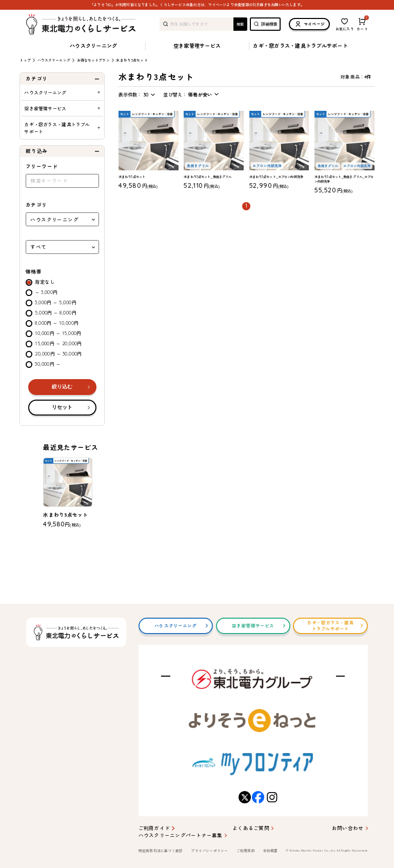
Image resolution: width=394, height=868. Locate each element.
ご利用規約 (246, 851)
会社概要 (271, 851)
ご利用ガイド (154, 828)
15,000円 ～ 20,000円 (58, 343)
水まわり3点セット (132, 60)
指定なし (45, 282)
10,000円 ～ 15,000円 (58, 333)
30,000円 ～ (48, 364)
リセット (62, 407)
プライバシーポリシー (209, 851)
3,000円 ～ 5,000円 (56, 302)
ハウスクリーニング (93, 46)
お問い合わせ (348, 828)
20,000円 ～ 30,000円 (58, 354)
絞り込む (62, 387)
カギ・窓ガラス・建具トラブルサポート (300, 46)
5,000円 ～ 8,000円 (56, 313)
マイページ (309, 24)
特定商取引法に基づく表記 (161, 851)
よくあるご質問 (251, 828)
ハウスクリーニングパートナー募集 (181, 835)
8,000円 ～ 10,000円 (57, 323)
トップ (25, 61)
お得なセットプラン (93, 61)
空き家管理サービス (197, 46)
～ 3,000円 (46, 292)
